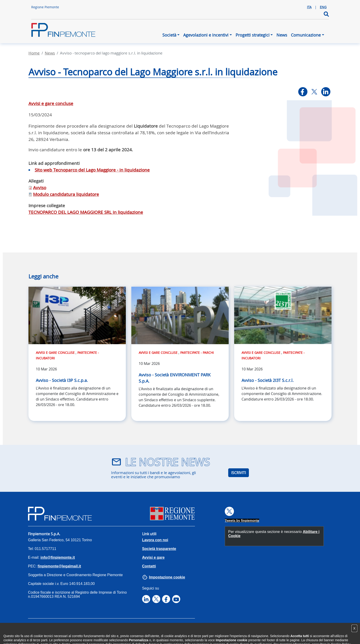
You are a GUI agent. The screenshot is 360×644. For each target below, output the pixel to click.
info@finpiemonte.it (58, 557)
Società (169, 35)
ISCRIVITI (239, 473)
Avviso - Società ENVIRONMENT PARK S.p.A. (175, 378)
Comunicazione (306, 35)
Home (34, 53)
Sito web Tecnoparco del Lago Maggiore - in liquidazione (92, 170)
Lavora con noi (155, 540)
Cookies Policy (104, 628)
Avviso (40, 188)
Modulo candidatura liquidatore (66, 194)
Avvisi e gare (153, 557)
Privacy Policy (71, 628)
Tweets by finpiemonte (242, 521)
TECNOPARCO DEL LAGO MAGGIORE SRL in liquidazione (86, 212)
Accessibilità (39, 628)
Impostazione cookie (167, 577)
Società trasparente (159, 549)
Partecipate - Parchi (197, 353)
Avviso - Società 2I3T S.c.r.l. (268, 380)
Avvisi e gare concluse (51, 103)
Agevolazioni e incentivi (206, 35)
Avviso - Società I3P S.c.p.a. (62, 380)
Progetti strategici (253, 35)
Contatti (149, 566)
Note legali (134, 628)
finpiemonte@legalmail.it (59, 566)
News (282, 35)
